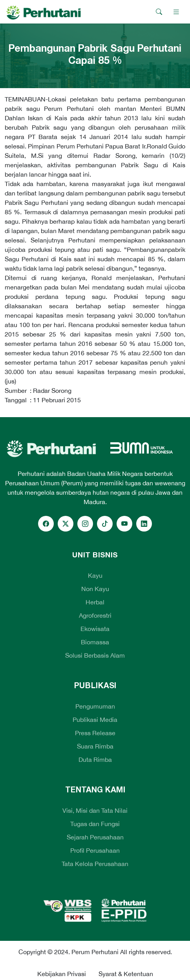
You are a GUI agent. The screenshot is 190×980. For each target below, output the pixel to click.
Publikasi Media (95, 720)
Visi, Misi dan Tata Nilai (95, 810)
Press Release (95, 733)
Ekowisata (95, 629)
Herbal (95, 602)
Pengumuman (95, 706)
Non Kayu (95, 589)
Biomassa (95, 642)
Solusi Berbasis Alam (95, 655)
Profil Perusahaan (95, 850)
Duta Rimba (95, 759)
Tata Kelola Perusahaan (95, 864)
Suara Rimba (95, 746)
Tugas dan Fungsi (95, 824)
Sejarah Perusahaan (95, 837)
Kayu (95, 575)
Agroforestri (95, 615)
